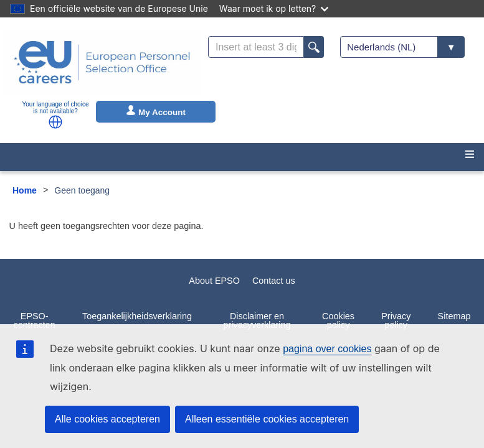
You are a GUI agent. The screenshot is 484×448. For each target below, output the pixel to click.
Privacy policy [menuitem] (396, 320)
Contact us (274, 281)
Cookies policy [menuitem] (338, 320)
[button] (55, 122)
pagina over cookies (327, 349)
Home (25, 190)
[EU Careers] (102, 62)
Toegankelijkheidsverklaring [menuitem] (137, 316)
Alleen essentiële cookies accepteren (267, 419)
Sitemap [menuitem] (454, 316)
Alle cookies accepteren (107, 419)
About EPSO (214, 281)
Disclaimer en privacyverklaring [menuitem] (257, 320)
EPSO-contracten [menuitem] (35, 320)
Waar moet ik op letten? (274, 8)
